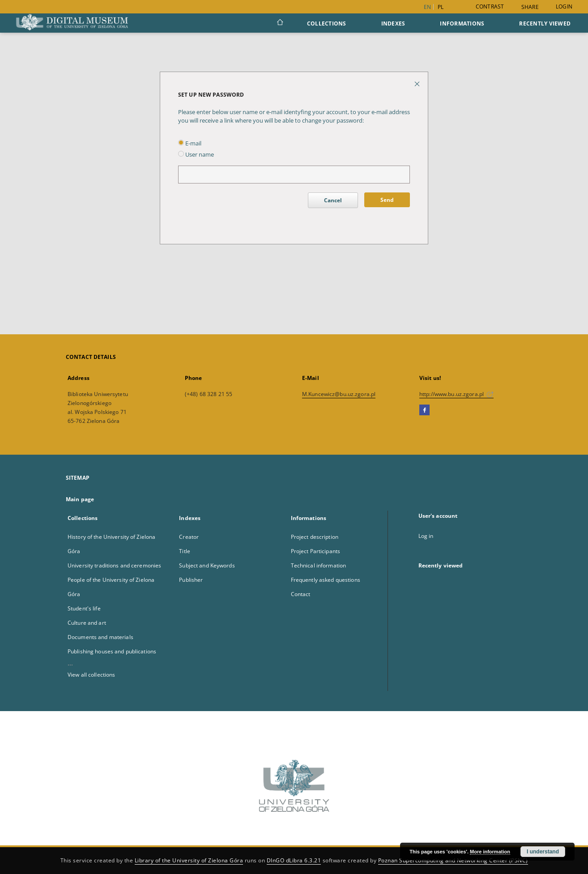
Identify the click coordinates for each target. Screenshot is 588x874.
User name (196, 155)
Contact (301, 594)
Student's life (84, 608)
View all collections (91, 675)
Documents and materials (100, 637)
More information (490, 852)
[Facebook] (424, 410)
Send (387, 200)
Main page (80, 499)
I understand (543, 852)
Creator (189, 537)
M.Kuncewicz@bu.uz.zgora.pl (339, 394)
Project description (315, 537)
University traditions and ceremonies (114, 565)
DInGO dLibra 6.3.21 (294, 860)
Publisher (191, 580)
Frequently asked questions (326, 580)
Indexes (393, 23)
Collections (327, 23)
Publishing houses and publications (112, 651)
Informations (462, 23)
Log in (426, 536)
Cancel (333, 200)
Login (564, 6)
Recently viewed (545, 23)
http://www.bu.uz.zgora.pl (456, 394)
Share (530, 7)
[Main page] (279, 23)
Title (185, 551)
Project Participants (315, 551)
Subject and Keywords (207, 565)
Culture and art (87, 623)
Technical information (319, 565)
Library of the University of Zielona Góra (189, 860)
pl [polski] (441, 7)
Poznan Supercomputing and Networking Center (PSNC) (453, 860)
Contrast (490, 6)
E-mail (190, 143)
